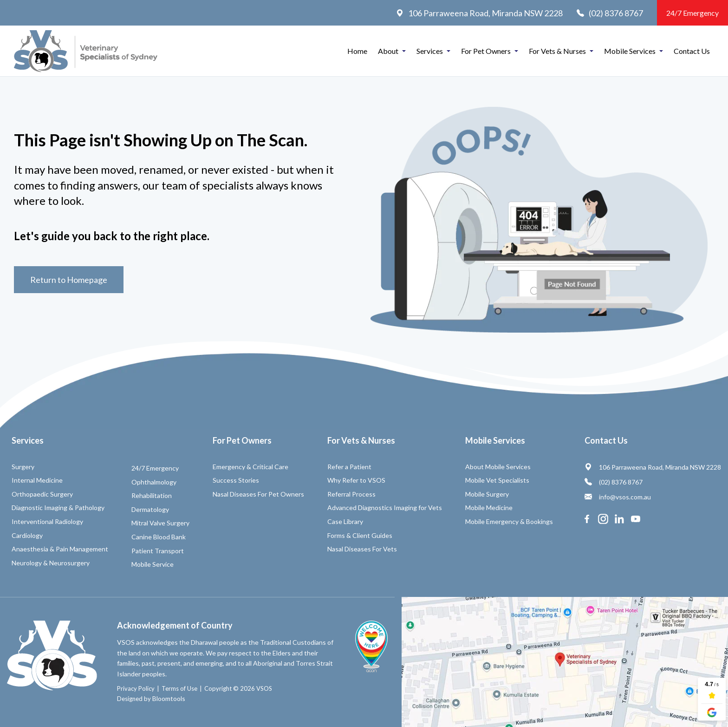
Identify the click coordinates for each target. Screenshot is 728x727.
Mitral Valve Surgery (160, 523)
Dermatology (150, 509)
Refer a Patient (349, 467)
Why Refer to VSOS (356, 480)
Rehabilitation (152, 495)
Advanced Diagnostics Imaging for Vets (385, 508)
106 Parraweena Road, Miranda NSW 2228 (479, 13)
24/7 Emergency (692, 13)
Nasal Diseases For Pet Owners (258, 494)
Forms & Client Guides (360, 535)
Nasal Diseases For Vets (362, 549)
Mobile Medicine (489, 508)
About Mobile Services (498, 467)
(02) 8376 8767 (610, 13)
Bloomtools (169, 698)
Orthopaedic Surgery (42, 494)
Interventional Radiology (47, 521)
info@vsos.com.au (618, 497)
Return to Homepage (69, 280)
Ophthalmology (154, 482)
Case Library (345, 521)
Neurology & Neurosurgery (51, 563)
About (388, 51)
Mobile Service (153, 564)
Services (430, 51)
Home (357, 51)
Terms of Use (179, 688)
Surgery (23, 467)
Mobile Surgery (487, 494)
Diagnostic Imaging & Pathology (58, 508)
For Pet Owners (486, 51)
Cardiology (27, 535)
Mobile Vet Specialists (497, 480)
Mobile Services (630, 51)
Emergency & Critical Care (250, 467)
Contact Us (692, 51)
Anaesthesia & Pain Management (60, 549)
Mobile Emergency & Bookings (509, 521)
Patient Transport (158, 551)
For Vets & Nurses (557, 51)
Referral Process (351, 494)
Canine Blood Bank (159, 537)
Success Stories (236, 480)
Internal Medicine (37, 480)
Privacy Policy (136, 688)
